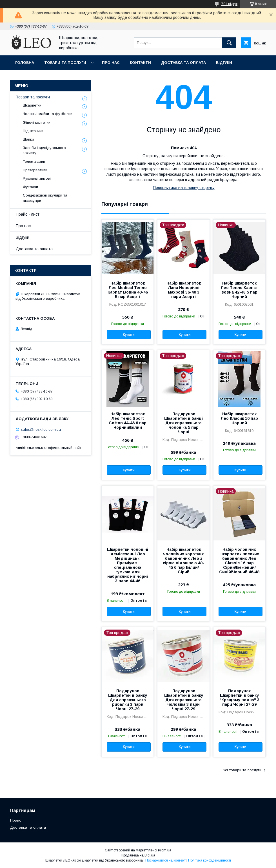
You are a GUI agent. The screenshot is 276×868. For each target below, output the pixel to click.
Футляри (30, 187)
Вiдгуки (224, 63)
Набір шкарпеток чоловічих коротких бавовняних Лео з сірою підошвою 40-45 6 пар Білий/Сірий (183, 561)
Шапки (28, 139)
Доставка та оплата (183, 63)
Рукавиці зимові (37, 178)
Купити (129, 335)
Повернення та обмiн (39, 77)
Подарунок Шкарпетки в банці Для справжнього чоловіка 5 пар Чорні (183, 423)
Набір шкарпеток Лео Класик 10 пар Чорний (239, 418)
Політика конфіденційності (210, 860)
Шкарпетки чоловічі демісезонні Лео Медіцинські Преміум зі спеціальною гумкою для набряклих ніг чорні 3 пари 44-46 (128, 565)
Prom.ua (165, 850)
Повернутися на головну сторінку (184, 188)
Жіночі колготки (37, 122)
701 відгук (229, 4)
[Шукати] (229, 43)
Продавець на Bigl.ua (138, 855)
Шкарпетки (32, 105)
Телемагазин (34, 162)
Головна (25, 63)
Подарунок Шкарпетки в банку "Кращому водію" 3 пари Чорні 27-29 (239, 698)
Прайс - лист (28, 214)
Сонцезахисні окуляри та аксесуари (45, 198)
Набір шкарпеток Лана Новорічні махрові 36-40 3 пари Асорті (184, 290)
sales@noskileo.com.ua (41, 429)
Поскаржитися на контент (165, 860)
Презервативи (35, 170)
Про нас (111, 63)
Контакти (140, 63)
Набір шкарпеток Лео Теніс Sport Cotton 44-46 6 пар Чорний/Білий (128, 421)
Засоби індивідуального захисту (44, 150)
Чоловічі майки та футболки (48, 114)
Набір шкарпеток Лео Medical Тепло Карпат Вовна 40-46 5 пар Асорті (128, 290)
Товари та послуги (65, 63)
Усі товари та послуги (242, 770)
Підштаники (33, 131)
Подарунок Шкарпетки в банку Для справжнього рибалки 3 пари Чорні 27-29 (128, 700)
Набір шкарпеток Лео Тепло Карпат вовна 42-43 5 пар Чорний (239, 290)
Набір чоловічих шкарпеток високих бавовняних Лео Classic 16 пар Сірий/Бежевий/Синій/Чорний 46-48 (239, 561)
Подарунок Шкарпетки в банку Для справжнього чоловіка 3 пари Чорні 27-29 (184, 700)
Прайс (16, 820)
